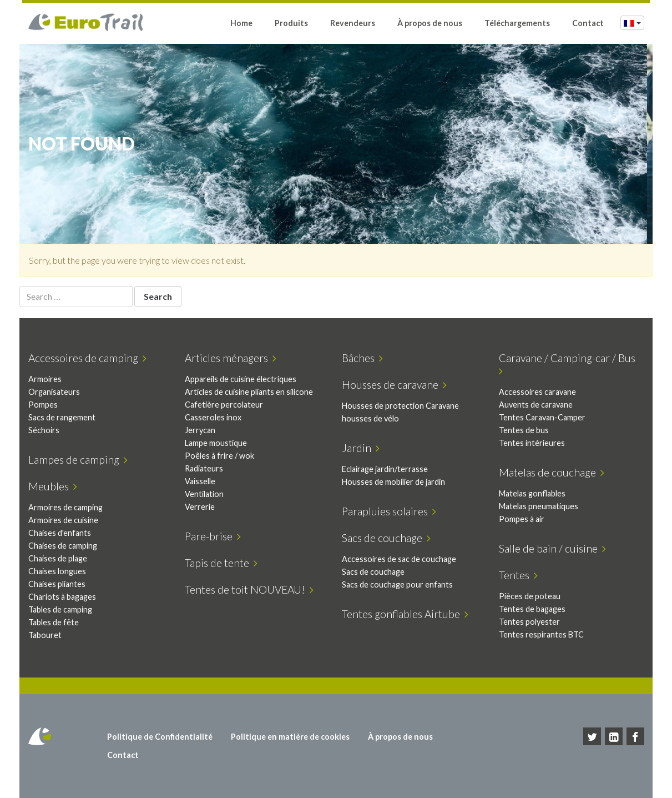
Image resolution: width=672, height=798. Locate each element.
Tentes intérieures (534, 443)
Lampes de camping (80, 460)
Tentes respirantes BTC (544, 634)
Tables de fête (56, 622)
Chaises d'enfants (62, 533)
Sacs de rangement (64, 417)
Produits (291, 24)
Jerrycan (203, 430)
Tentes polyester (532, 622)
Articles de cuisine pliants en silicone (252, 392)
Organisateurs (56, 392)
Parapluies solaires (392, 511)
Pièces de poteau (532, 596)
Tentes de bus (526, 430)
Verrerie (203, 507)
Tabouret (47, 635)
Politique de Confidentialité (161, 737)
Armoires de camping (68, 507)
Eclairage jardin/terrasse (388, 469)
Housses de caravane (397, 385)
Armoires (47, 379)
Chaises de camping (65, 546)
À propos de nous (430, 24)
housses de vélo (373, 418)
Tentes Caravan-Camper (544, 417)
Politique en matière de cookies (292, 737)
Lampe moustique (219, 443)
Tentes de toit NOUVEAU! (252, 589)
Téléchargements (517, 24)
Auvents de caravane (538, 405)
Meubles (55, 486)
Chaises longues (59, 571)
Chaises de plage (60, 558)
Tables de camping (62, 609)
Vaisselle (203, 481)
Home (241, 24)
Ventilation (207, 494)
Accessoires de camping (90, 358)
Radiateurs (207, 468)
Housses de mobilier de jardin (396, 482)
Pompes (45, 405)
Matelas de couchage (554, 472)
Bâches (365, 358)
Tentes (521, 575)
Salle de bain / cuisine (555, 548)
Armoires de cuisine (65, 520)
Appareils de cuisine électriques (243, 379)
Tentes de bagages (534, 609)
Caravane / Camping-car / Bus (569, 364)
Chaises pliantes (59, 584)
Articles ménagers (233, 358)
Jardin (363, 448)
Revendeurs (353, 24)
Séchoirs (46, 430)
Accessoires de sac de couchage (402, 559)
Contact (588, 24)
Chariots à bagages (64, 597)
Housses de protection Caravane (403, 406)
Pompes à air (524, 519)
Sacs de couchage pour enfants (400, 584)
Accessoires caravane (540, 392)
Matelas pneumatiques (541, 506)
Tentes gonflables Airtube (408, 614)
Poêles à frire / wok (222, 456)
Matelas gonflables (534, 493)
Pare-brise (216, 536)
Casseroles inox (216, 417)
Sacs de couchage (389, 538)
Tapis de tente (224, 563)
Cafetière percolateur (227, 405)
